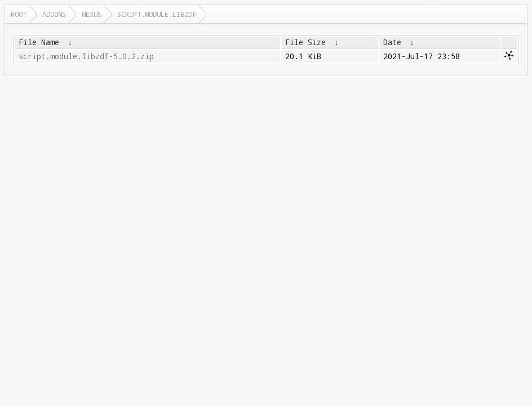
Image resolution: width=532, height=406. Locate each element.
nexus (92, 14)
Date (392, 42)
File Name (39, 42)
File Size (305, 42)
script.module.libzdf (157, 14)
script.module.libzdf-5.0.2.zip (86, 56)
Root (19, 14)
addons (54, 14)
